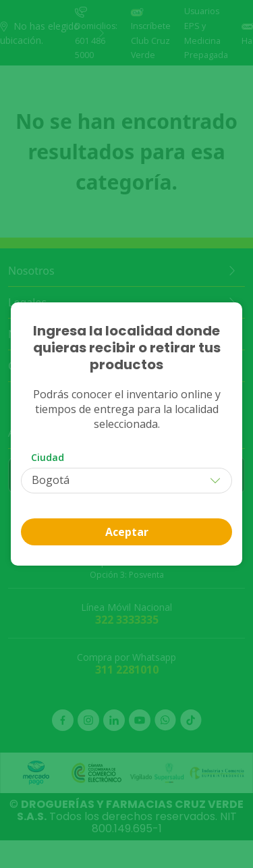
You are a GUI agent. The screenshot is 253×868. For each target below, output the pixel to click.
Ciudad (48, 457)
